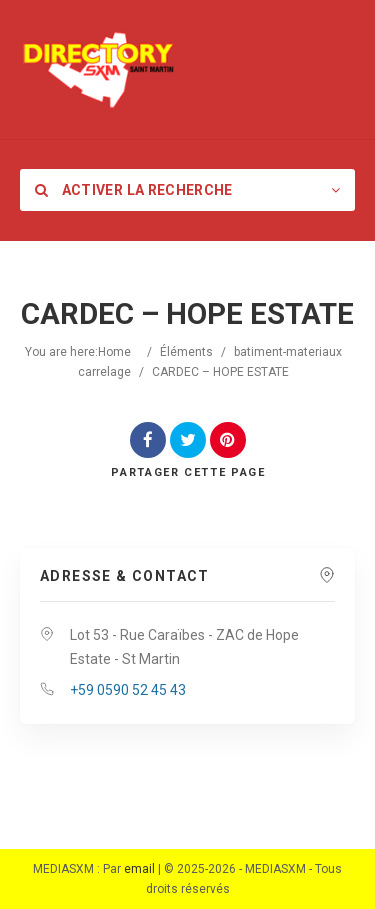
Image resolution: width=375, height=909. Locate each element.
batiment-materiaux (288, 352)
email (139, 869)
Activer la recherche (134, 190)
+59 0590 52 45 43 (128, 690)
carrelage (104, 372)
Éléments (186, 352)
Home (114, 352)
